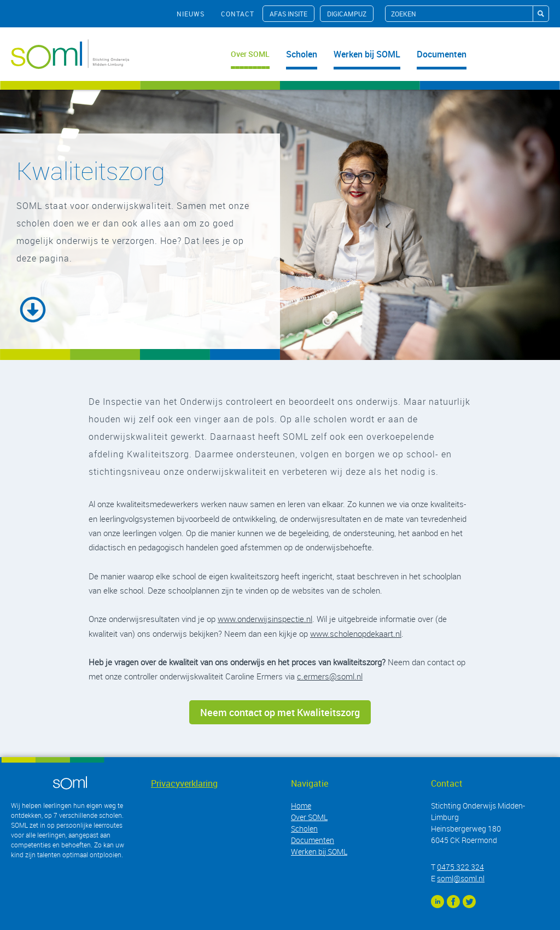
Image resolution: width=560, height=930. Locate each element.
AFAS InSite (288, 14)
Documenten (442, 54)
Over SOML (250, 54)
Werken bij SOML (367, 54)
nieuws (191, 14)
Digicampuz (347, 14)
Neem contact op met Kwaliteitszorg (280, 712)
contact (238, 14)
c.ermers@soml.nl (330, 676)
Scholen (302, 54)
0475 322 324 (460, 867)
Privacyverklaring (184, 783)
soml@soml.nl (461, 878)
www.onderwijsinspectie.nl (265, 619)
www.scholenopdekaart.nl (356, 633)
